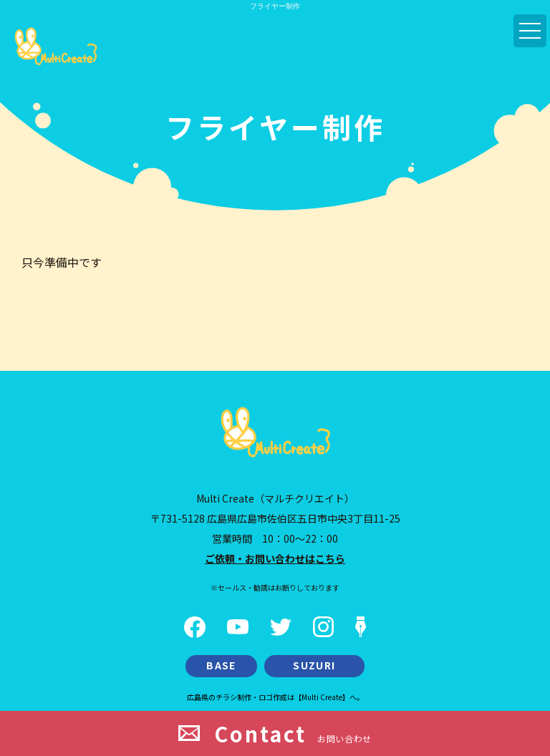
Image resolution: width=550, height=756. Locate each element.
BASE (221, 665)
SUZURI (314, 665)
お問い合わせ (275, 733)
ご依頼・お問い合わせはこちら (275, 558)
